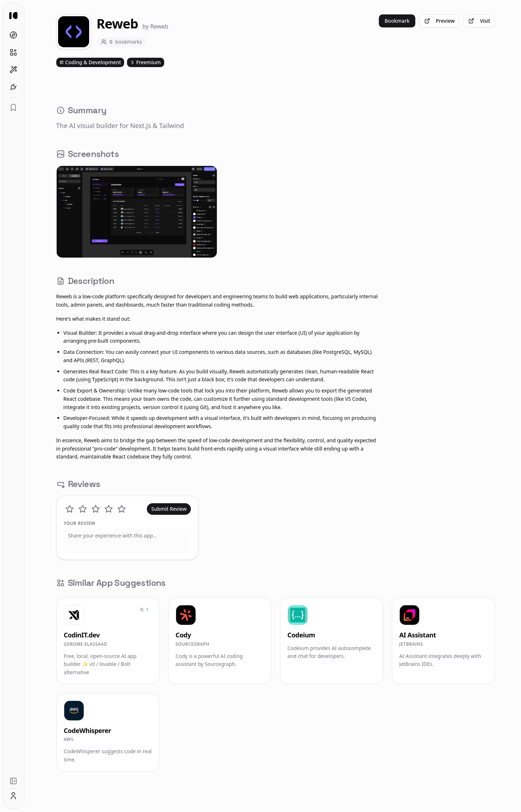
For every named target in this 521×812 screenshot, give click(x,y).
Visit (482, 21)
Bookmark (400, 21)
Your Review (82, 523)
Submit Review (172, 509)
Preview (443, 21)
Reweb (162, 26)
